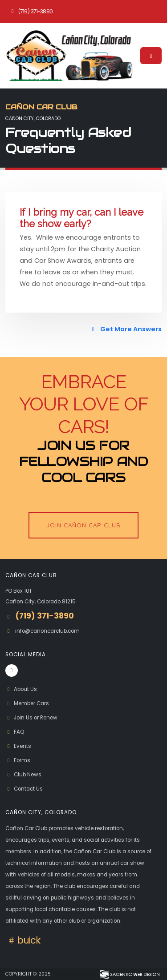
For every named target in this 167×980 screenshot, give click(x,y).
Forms (18, 760)
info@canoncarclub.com (47, 631)
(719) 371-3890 (31, 12)
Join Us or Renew (31, 718)
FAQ (15, 732)
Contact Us (24, 789)
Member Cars (27, 703)
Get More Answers (125, 329)
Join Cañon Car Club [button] (83, 525)
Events (18, 746)
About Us (21, 689)
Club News (23, 775)
